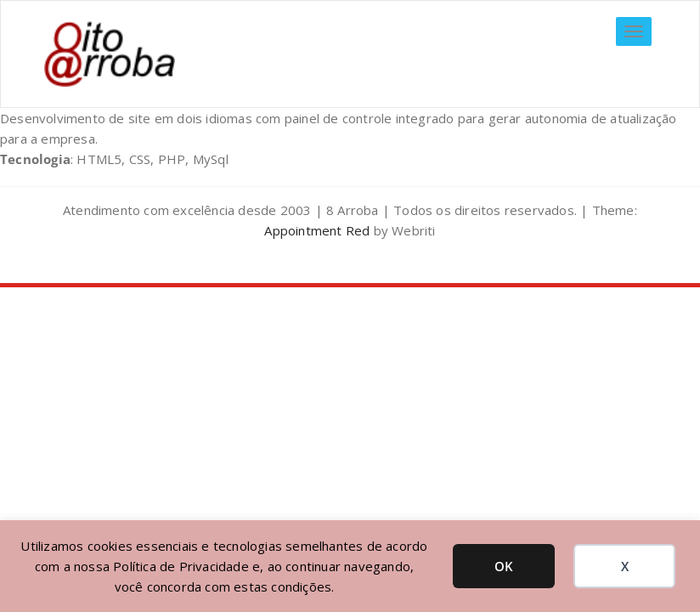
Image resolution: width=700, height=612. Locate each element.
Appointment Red (317, 230)
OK (504, 566)
